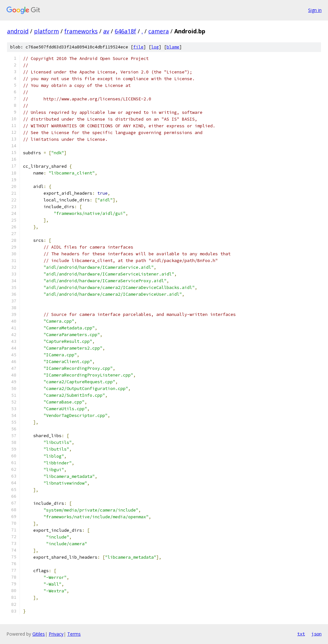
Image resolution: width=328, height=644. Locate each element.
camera (159, 31)
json (316, 634)
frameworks (81, 31)
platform (46, 31)
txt (301, 634)
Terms (74, 634)
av (106, 31)
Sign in (315, 10)
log (155, 47)
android (18, 31)
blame (173, 47)
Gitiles (39, 634)
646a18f (125, 31)
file (138, 47)
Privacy (56, 634)
